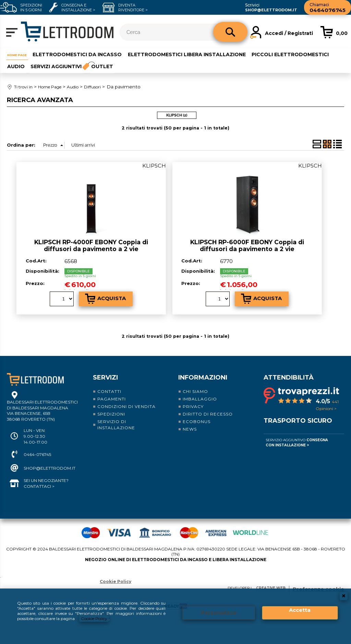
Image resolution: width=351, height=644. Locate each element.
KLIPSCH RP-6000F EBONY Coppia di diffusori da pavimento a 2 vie (247, 242)
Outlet (187, 64)
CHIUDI (344, 596)
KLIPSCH (154, 162)
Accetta (300, 610)
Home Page (22, 54)
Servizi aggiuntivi (139, 64)
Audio (98, 64)
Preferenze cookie (318, 586)
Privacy (193, 403)
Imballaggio (200, 395)
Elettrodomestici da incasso (88, 54)
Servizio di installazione (116, 421)
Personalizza (219, 613)
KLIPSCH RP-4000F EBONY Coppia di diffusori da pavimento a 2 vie (91, 242)
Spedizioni (111, 411)
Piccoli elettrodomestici (45, 64)
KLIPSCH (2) (177, 112)
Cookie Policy (94, 618)
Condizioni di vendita (126, 403)
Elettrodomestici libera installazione (197, 54)
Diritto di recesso (208, 411)
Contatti (109, 388)
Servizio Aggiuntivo (297, 439)
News (190, 426)
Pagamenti (112, 395)
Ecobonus (197, 418)
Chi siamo (195, 388)
